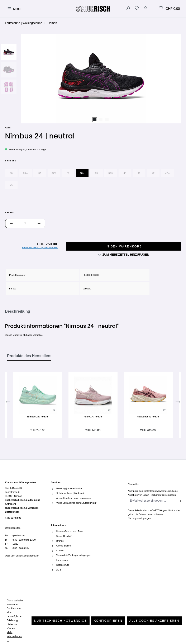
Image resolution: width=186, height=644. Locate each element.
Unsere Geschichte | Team (70, 531)
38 (68, 173)
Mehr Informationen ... (14, 636)
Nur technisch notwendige (61, 621)
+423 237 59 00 (13, 518)
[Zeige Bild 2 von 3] (101, 120)
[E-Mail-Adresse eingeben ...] (152, 501)
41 (139, 173)
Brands (60, 541)
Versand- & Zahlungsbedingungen (74, 555)
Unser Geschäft (64, 536)
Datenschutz (63, 565)
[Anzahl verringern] (11, 223)
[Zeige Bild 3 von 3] (107, 120)
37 (40, 173)
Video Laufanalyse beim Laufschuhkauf (76, 503)
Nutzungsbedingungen (139, 518)
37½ (54, 173)
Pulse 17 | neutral (93, 417)
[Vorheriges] (8, 403)
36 (11, 173)
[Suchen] (128, 9)
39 (96, 173)
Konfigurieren (108, 621)
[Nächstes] (178, 403)
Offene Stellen (64, 546)
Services (56, 482)
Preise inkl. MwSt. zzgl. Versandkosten (40, 248)
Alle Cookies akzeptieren (154, 621)
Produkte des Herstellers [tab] (29, 356)
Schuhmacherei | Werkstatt (70, 493)
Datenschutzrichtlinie (149, 514)
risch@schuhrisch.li (23, 502)
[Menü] (14, 9)
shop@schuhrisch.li (22, 510)
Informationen (59, 525)
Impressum (62, 560)
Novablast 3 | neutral (148, 417)
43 (11, 185)
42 (153, 173)
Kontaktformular (30, 556)
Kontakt (60, 550)
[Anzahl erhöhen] (39, 223)
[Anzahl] (25, 223)
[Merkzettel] (137, 9)
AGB (59, 570)
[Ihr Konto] (146, 9)
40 (125, 173)
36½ (25, 173)
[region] (93, 79)
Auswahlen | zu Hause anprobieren (74, 498)
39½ (111, 173)
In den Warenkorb (124, 246)
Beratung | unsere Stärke (69, 488)
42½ (167, 173)
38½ (82, 173)
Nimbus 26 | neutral (38, 417)
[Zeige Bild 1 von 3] (95, 120)
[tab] (18, 312)
